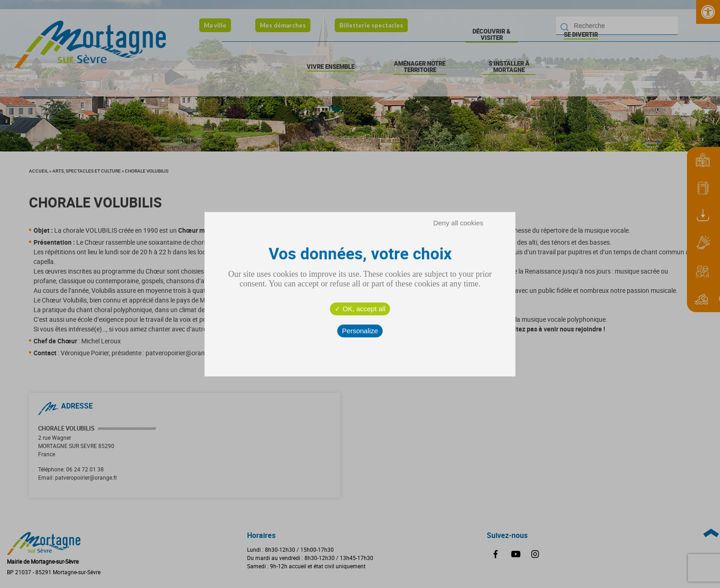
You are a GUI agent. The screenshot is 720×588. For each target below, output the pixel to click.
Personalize (360, 331)
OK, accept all (360, 309)
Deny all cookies (458, 223)
